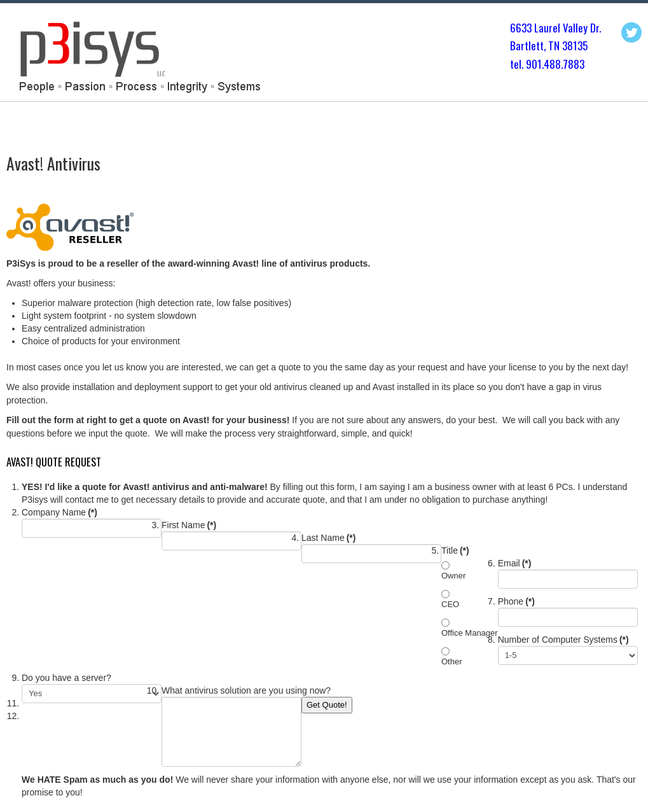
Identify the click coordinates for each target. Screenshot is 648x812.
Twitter (631, 32)
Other (452, 661)
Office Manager (470, 633)
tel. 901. (527, 64)
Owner (453, 576)
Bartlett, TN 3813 (546, 45)
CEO (450, 604)
